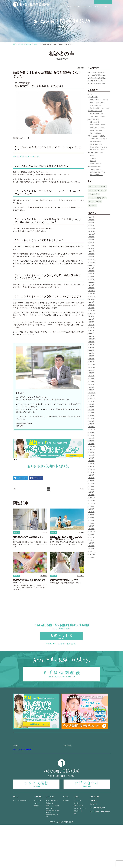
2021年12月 (91, 333)
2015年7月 (91, 512)
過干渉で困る (49, 852)
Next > (81, 500)
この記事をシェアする (51, 489)
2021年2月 (91, 359)
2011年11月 (91, 554)
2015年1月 (91, 529)
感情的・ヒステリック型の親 (98, 125)
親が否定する (49, 846)
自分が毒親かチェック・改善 (98, 116)
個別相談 (76, 846)
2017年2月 (91, 464)
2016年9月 (91, 475)
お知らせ (92, 155)
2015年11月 (91, 500)
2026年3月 (91, 220)
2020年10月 (91, 370)
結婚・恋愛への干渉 (95, 142)
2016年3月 (91, 489)
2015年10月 (91, 503)
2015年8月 (91, 509)
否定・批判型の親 (95, 122)
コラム (90, 94)
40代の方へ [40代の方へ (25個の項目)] (102, 190)
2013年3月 (91, 546)
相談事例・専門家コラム (95, 153)
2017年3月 (91, 461)
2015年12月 (91, 498)
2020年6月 (91, 379)
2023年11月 (91, 294)
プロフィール (37, 844)
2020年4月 (91, 382)
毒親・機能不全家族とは (96, 175)
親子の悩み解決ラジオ (96, 164)
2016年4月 (91, 486)
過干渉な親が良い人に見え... (97, 81)
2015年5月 (91, 518)
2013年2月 (91, 549)
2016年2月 (91, 492)
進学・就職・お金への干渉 (97, 150)
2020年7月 (91, 376)
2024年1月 (91, 288)
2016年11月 (91, 472)
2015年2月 (91, 526)
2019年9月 (91, 401)
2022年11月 (91, 311)
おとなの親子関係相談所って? (21, 844)
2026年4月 (91, 217)
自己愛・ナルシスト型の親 (97, 128)
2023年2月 (91, 308)
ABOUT (69, 7)
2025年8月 (91, 240)
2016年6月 (91, 481)
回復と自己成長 (93, 97)
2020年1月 (91, 390)
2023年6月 (91, 302)
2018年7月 (91, 438)
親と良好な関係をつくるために (98, 147)
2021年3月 (91, 356)
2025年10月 (91, 234)
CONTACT (103, 2)
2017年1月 (91, 466)
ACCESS (94, 848)
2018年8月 (91, 435)
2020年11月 (91, 367)
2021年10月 (91, 339)
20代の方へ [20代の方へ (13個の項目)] (102, 186)
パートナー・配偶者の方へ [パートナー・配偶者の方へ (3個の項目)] (97, 198)
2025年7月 (91, 243)
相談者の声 (18, 543)
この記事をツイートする (25, 489)
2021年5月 (91, 350)
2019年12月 (91, 393)
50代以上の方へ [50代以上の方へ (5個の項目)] (94, 194)
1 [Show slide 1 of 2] (14, 459)
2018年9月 (91, 432)
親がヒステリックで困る (52, 849)
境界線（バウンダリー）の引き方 (99, 100)
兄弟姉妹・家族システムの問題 (98, 139)
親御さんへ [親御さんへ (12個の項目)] (92, 206)
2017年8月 (91, 452)
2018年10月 (91, 430)
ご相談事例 (93, 158)
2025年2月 (91, 257)
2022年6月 (91, 319)
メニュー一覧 (77, 844)
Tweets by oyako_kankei (22, 793)
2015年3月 (91, 523)
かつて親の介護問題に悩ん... (97, 75)
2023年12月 (91, 291)
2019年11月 (91, 396)
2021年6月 (91, 347)
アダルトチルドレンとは (96, 169)
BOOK (91, 7)
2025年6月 (91, 245)
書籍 (75, 857)
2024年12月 (91, 260)
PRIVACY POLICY (97, 851)
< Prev (16, 500)
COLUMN (105, 7)
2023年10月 (91, 296)
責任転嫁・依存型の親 (96, 130)
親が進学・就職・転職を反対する (52, 855)
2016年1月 (91, 495)
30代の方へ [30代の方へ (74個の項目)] (92, 190)
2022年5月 (91, 322)
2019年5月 (91, 413)
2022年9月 (91, 316)
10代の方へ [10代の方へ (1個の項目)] (92, 186)
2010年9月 (91, 557)
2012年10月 (91, 552)
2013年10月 (91, 540)
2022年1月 (91, 330)
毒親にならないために (95, 111)
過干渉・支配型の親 (95, 133)
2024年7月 (91, 274)
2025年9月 (91, 237)
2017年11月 (91, 447)
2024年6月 (91, 277)
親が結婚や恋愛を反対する (52, 859)
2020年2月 (91, 387)
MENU (84, 7)
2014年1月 (91, 537)
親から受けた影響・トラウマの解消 (99, 108)
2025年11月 (91, 231)
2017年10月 (91, 449)
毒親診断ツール (78, 854)
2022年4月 (91, 325)
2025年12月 (91, 228)
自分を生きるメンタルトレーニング (26, 157)
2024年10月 (91, 265)
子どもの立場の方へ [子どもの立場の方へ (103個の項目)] (95, 202)
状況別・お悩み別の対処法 (96, 136)
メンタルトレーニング (80, 852)
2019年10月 (91, 399)
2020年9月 (91, 373)
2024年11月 (91, 262)
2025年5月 (91, 248)
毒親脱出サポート (78, 849)
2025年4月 (91, 251)
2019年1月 (91, 424)
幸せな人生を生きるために (97, 103)
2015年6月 (91, 515)
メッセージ (37, 846)
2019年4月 (91, 415)
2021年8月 (91, 342)
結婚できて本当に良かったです (64, 592)
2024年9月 (91, 268)
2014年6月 (91, 535)
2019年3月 (91, 418)
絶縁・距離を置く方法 (96, 144)
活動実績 (36, 849)
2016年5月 (91, 483)
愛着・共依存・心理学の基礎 (98, 172)
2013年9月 (91, 543)
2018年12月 (91, 427)
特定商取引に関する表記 (100, 855)
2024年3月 (91, 285)
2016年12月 (91, 469)
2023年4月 (91, 305)
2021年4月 (91, 353)
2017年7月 (91, 455)
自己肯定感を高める (95, 105)
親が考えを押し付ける (52, 844)
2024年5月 (91, 279)
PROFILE (77, 7)
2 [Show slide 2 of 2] (16, 459)
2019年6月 (91, 410)
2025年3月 (91, 254)
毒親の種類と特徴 (93, 119)
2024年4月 (91, 282)
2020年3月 (91, 384)
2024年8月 (91, 271)
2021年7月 (91, 345)
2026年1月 (91, 226)
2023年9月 (91, 299)
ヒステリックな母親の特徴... (97, 78)
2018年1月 (91, 444)
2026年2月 (91, 223)
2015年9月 (91, 506)
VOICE (97, 7)
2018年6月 (91, 441)
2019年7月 (91, 407)
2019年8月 (91, 404)
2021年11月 (91, 336)
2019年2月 (91, 421)
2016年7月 (91, 478)
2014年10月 (91, 532)
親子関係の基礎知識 (94, 167)
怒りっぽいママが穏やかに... (97, 72)
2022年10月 (91, 313)
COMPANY (94, 840)
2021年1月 (91, 362)
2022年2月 (91, 328)
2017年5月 (91, 458)
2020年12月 (91, 364)
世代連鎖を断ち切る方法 (96, 114)
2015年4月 (91, 520)
